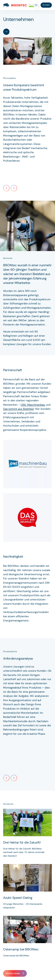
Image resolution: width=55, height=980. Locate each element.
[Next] (14, 188)
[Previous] (6, 188)
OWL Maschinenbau (33, 405)
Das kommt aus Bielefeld (18, 409)
